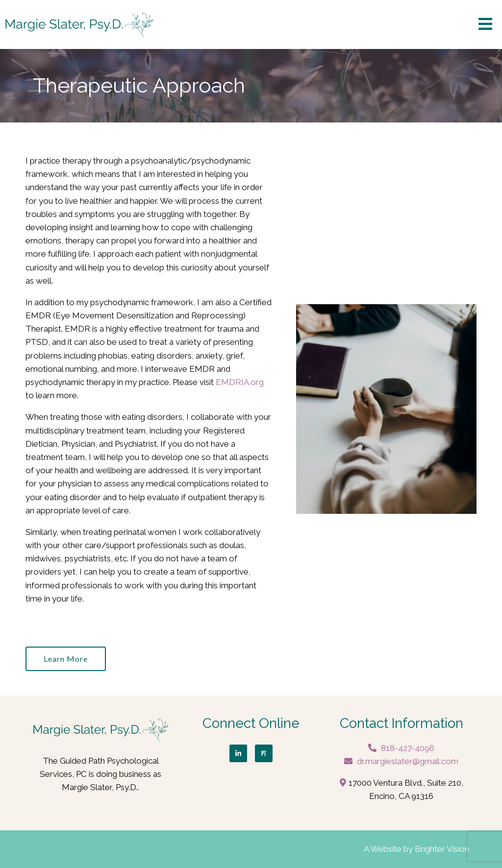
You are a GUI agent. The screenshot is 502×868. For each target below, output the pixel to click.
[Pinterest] (264, 753)
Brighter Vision (442, 849)
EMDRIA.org (240, 382)
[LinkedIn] (238, 753)
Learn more (66, 659)
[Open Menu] (485, 25)
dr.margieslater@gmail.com (408, 761)
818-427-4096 (408, 748)
